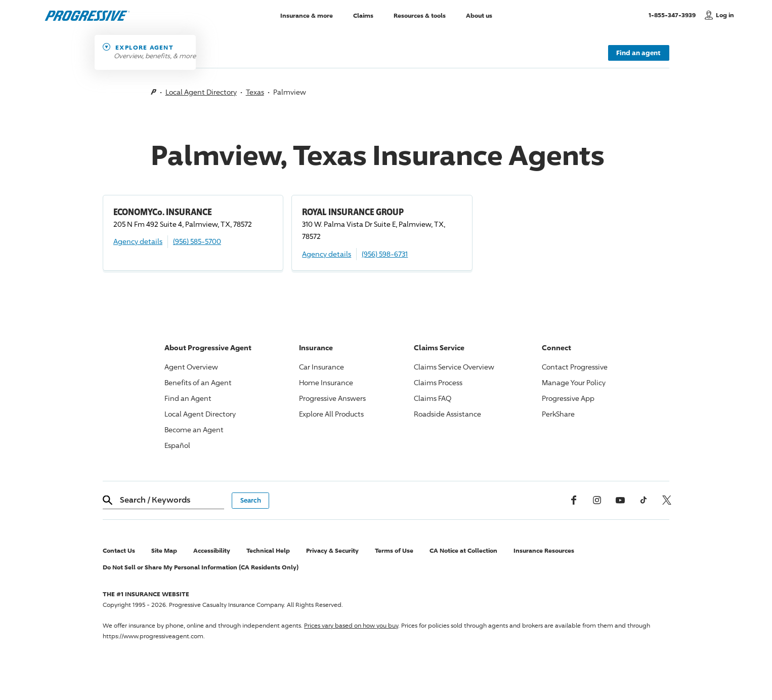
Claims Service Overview (454, 367)
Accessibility (212, 550)
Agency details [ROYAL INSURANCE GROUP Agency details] (327, 254)
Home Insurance (326, 382)
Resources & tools (420, 15)
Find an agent (638, 53)
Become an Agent (194, 429)
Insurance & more (307, 15)
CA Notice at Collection (463, 550)
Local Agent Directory (201, 92)
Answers (332, 398)
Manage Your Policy (574, 382)
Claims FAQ (433, 398)
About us (479, 15)
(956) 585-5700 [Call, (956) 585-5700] (197, 241)
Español (177, 445)
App (568, 398)
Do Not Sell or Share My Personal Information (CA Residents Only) (201, 567)
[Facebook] (574, 500)
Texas (255, 92)
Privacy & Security (332, 550)
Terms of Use (394, 550)
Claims (363, 15)
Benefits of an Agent (198, 382)
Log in (725, 15)
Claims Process (438, 382)
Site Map (164, 550)
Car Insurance (321, 367)
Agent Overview (191, 367)
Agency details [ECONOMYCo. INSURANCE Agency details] (138, 241)
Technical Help (268, 550)
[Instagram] (597, 500)
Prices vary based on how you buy (351, 625)
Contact (575, 367)
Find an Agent (188, 398)
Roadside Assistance (447, 414)
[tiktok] (644, 500)
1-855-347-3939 (674, 15)
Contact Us (119, 550)
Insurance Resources (544, 550)
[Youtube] (620, 500)
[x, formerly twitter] (667, 500)
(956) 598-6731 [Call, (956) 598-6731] (385, 254)
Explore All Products (331, 414)
